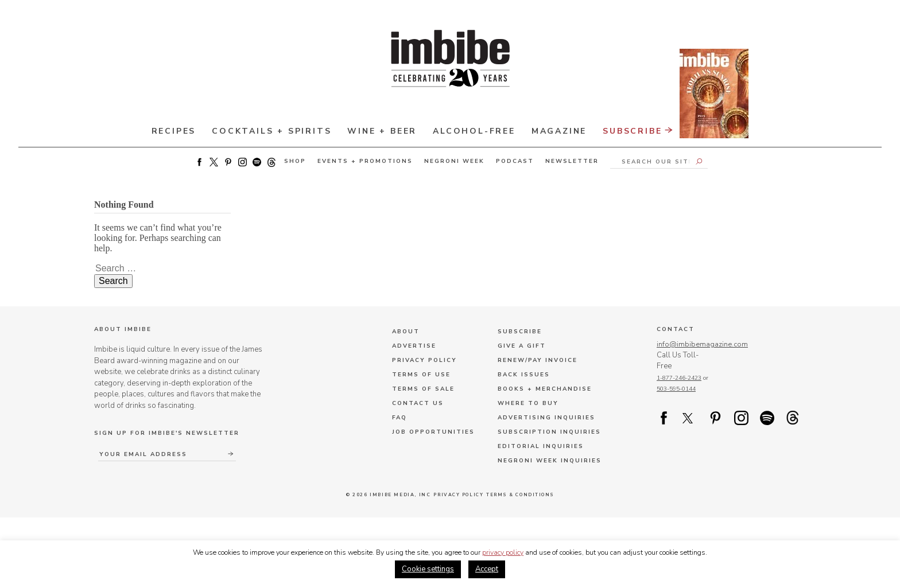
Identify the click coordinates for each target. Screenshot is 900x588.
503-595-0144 (676, 389)
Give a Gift (522, 346)
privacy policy (503, 552)
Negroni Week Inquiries (550, 461)
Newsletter (572, 161)
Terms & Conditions (522, 495)
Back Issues (524, 375)
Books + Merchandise (545, 389)
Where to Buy (528, 403)
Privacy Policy (424, 360)
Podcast (515, 161)
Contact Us (418, 403)
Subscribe (676, 126)
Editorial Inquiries (541, 446)
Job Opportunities (433, 432)
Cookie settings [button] (428, 569)
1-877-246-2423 (679, 378)
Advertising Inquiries (546, 418)
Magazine (559, 131)
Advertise (414, 346)
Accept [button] (487, 569)
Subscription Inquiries (549, 432)
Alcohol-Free (474, 131)
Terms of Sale (423, 389)
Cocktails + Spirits (271, 131)
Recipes (174, 131)
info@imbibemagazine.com (702, 344)
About (406, 332)
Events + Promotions (365, 161)
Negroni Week (454, 161)
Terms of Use (421, 375)
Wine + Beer (382, 131)
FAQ (399, 418)
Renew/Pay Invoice (538, 360)
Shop (295, 161)
